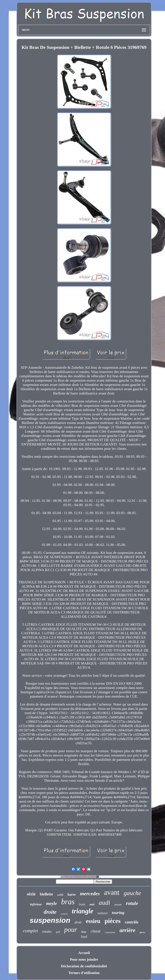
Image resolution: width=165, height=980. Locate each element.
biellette (46, 894)
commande (110, 932)
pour (71, 929)
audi (105, 902)
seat (92, 904)
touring (118, 913)
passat (118, 904)
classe (96, 931)
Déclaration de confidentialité (84, 966)
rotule (132, 903)
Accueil (84, 953)
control (64, 914)
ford (84, 937)
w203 (60, 895)
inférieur (36, 904)
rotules (47, 931)
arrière (128, 930)
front (82, 904)
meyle (52, 903)
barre (72, 894)
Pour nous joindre (84, 959)
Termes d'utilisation (84, 973)
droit (78, 922)
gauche (132, 893)
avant (112, 892)
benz (84, 932)
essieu (93, 921)
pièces (113, 921)
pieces (142, 932)
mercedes (90, 894)
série (31, 894)
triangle (82, 911)
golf (58, 932)
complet (31, 931)
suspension (50, 920)
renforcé (103, 913)
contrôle (132, 922)
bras (68, 902)
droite (50, 912)
